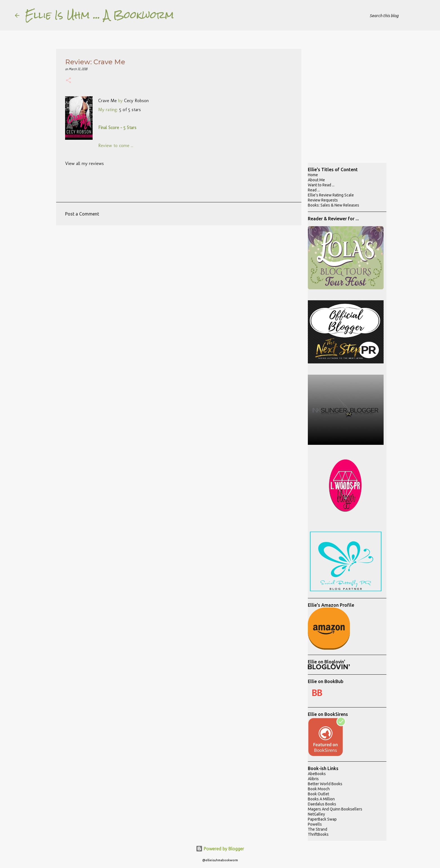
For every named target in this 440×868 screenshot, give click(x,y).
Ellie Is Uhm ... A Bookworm (99, 15)
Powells (315, 824)
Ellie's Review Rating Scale (331, 195)
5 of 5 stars (130, 110)
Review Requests (323, 200)
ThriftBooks (318, 834)
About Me (316, 180)
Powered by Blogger (220, 849)
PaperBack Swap (322, 819)
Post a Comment (82, 214)
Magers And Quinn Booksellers (335, 809)
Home (313, 175)
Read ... (314, 190)
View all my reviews (84, 163)
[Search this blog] (397, 15)
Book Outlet (318, 794)
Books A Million (321, 799)
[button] (68, 81)
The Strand (318, 829)
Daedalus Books (322, 804)
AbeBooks (317, 774)
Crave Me (107, 101)
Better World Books (325, 784)
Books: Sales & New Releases (334, 205)
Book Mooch (319, 789)
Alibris (313, 779)
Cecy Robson (136, 101)
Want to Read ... (321, 185)
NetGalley (316, 814)
